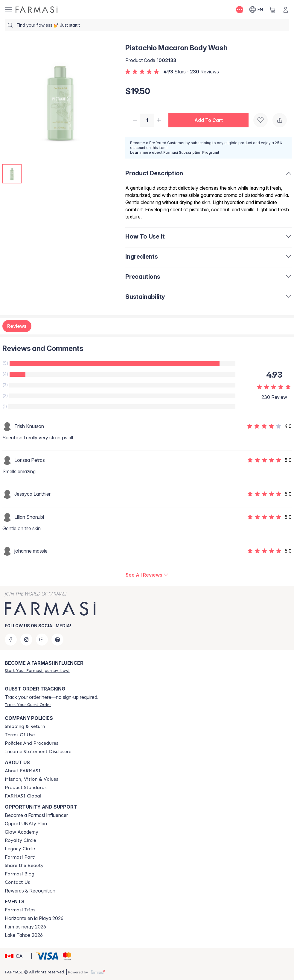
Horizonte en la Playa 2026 (34, 918)
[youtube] (42, 640)
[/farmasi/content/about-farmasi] (23, 771)
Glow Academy (22, 832)
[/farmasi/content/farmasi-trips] (20, 910)
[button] (211, 120)
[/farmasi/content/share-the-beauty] (24, 866)
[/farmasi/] (36, 10)
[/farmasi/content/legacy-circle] (20, 849)
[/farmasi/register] (37, 670)
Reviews (17, 327)
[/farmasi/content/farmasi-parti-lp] (20, 857)
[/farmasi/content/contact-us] (17, 882)
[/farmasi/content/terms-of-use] (20, 735)
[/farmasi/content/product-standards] (26, 788)
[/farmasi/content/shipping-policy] (25, 726)
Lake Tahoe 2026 (24, 935)
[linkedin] (57, 640)
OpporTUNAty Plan (26, 824)
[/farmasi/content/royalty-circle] (20, 840)
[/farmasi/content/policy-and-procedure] (31, 743)
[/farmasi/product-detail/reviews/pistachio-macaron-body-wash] (147, 575)
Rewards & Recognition (30, 891)
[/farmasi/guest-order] (28, 705)
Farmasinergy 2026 (25, 927)
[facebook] (11, 640)
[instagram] (26, 640)
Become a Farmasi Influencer (36, 815)
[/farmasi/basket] (272, 10)
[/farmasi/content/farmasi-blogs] (20, 874)
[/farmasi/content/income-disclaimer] (38, 752)
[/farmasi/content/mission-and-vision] (31, 779)
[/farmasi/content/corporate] (23, 796)
